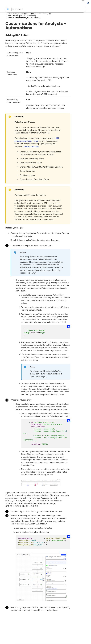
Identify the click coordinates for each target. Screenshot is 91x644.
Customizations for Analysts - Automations (24, 18)
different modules (31, 146)
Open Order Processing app (41, 13)
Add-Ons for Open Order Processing (22, 16)
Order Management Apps (18, 13)
